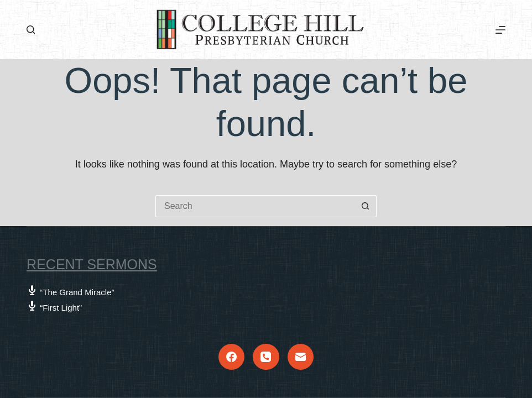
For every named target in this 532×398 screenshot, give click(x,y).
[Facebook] (232, 357)
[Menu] (500, 30)
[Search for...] (255, 206)
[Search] (31, 30)
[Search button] (366, 206)
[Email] (301, 357)
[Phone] (266, 357)
